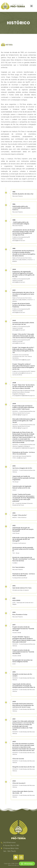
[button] (31, 6)
